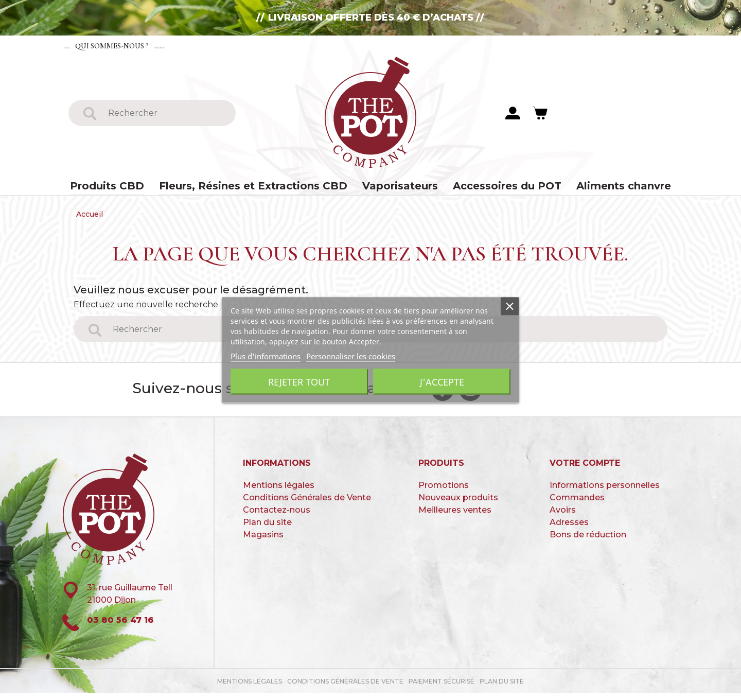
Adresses (569, 529)
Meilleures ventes (455, 517)
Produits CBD (130, 188)
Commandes (577, 504)
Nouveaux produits (458, 504)
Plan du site (267, 529)
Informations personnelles (605, 492)
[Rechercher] (165, 114)
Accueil (84, 46)
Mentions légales (279, 492)
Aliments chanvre (601, 188)
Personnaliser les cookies (351, 356)
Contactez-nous (246, 46)
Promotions (444, 492)
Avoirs (563, 517)
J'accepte (442, 382)
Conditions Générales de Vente (307, 504)
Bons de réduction (588, 541)
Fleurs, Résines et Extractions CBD (262, 188)
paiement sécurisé (442, 688)
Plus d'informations (266, 356)
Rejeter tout (299, 382)
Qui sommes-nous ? (154, 46)
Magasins (263, 541)
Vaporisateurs (395, 188)
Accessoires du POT (493, 188)
